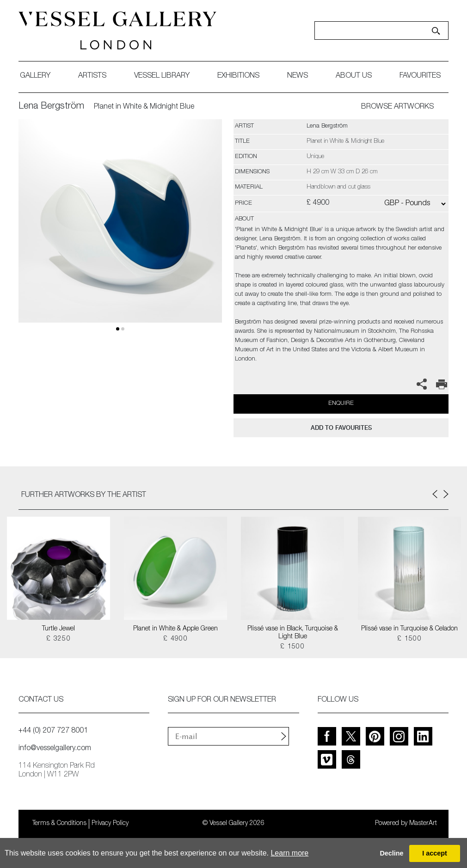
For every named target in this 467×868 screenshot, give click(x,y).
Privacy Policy (110, 824)
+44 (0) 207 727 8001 (53, 731)
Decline (391, 853)
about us (354, 76)
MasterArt (423, 824)
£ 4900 (175, 639)
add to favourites (341, 428)
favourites (420, 76)
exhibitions (238, 76)
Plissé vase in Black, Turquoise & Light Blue (293, 633)
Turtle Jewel (58, 629)
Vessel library (162, 76)
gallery (35, 76)
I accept (435, 853)
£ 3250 (58, 639)
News (298, 76)
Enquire (341, 404)
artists (92, 76)
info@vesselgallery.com (55, 749)
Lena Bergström (51, 107)
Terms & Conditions (59, 824)
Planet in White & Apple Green (175, 629)
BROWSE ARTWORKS (397, 107)
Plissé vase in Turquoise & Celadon (409, 629)
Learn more (289, 853)
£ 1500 (292, 647)
